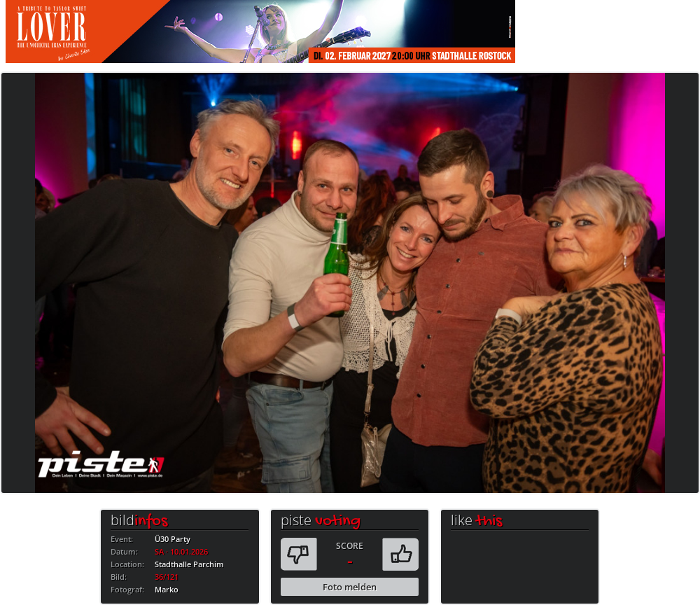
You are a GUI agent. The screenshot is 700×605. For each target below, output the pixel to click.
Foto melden (350, 587)
